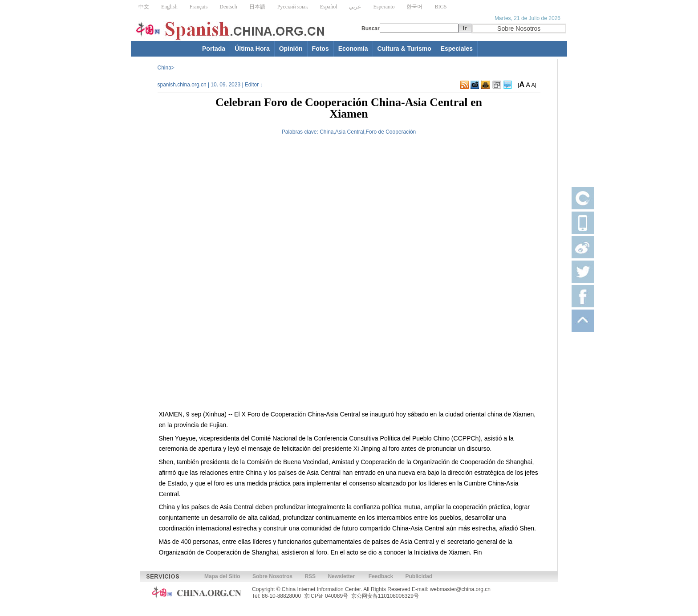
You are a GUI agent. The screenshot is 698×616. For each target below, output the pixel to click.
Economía (353, 49)
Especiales (457, 49)
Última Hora (252, 49)
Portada (214, 49)
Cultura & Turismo (404, 49)
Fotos (321, 49)
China (164, 68)
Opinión (291, 49)
